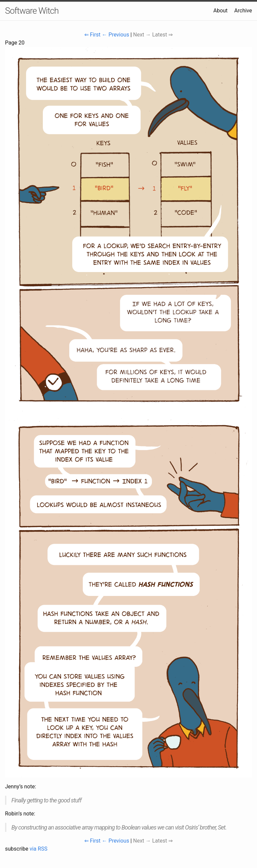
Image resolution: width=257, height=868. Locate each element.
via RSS (38, 849)
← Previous (115, 35)
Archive (243, 11)
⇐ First (93, 35)
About (220, 11)
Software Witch (32, 11)
